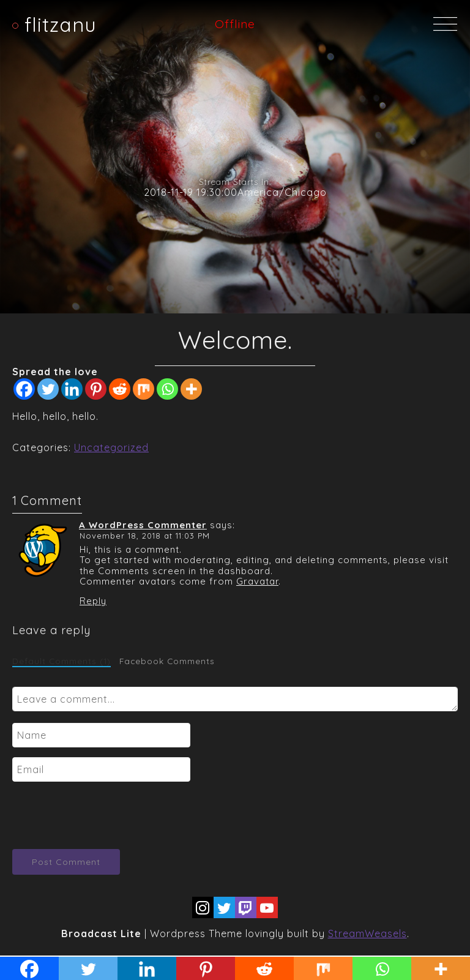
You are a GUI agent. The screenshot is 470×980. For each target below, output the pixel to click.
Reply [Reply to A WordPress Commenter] (93, 601)
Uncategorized (111, 447)
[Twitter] (48, 389)
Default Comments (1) (62, 661)
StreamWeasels (367, 933)
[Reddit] (120, 389)
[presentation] (105, 815)
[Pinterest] (96, 389)
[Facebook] (24, 389)
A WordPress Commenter (143, 525)
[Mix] (144, 389)
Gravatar (257, 581)
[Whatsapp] (167, 389)
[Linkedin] (72, 389)
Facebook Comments (167, 661)
